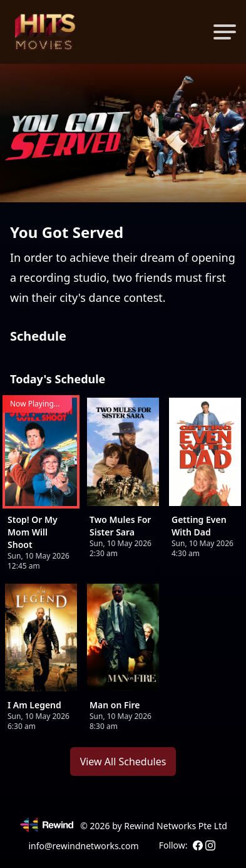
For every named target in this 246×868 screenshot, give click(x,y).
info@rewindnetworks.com (83, 846)
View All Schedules (123, 762)
